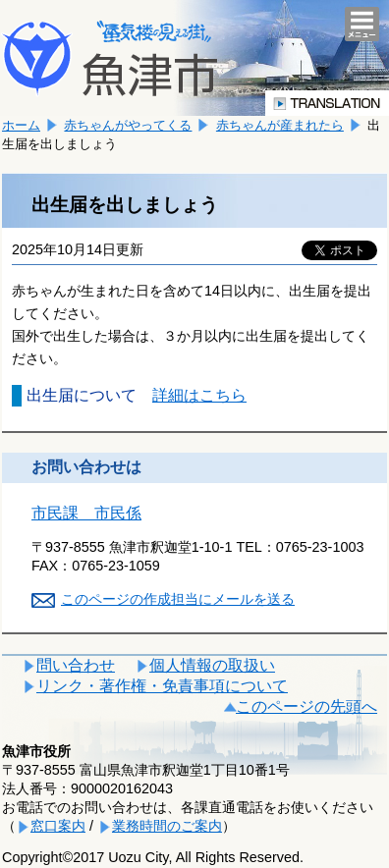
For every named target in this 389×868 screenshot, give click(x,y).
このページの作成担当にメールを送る (178, 599)
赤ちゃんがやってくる (128, 125)
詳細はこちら (199, 395)
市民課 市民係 (86, 513)
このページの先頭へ (306, 706)
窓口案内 (58, 826)
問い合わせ (76, 665)
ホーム (21, 125)
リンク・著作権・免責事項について (162, 686)
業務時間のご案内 (167, 826)
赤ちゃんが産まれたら (280, 125)
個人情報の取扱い (212, 665)
